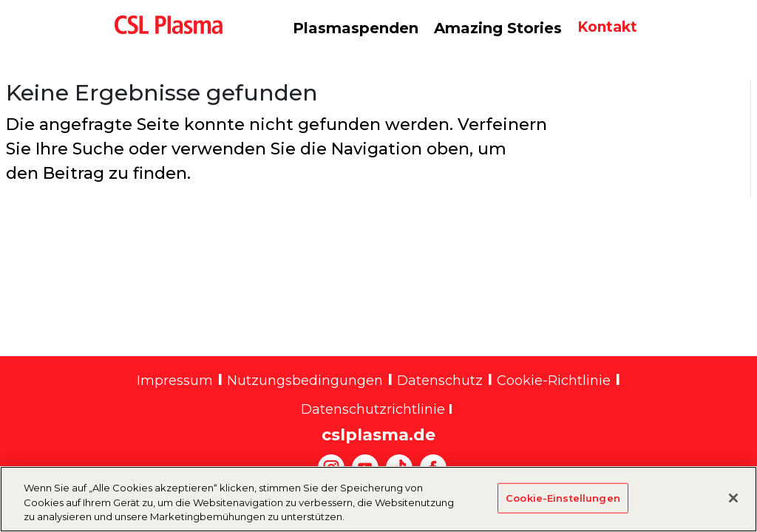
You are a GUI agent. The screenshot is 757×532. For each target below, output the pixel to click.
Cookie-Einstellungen (563, 505)
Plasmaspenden (356, 28)
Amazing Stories (498, 28)
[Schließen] (733, 505)
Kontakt (607, 27)
